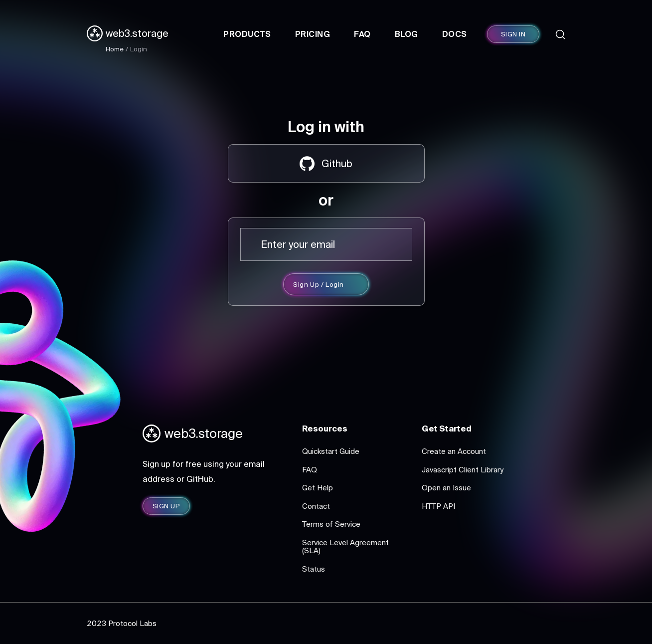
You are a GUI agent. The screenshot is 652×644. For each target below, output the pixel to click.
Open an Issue (446, 488)
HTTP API (438, 506)
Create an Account (454, 451)
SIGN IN (513, 34)
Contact (316, 506)
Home (115, 49)
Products (247, 34)
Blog (407, 34)
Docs (455, 34)
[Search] (560, 34)
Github (326, 164)
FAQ (362, 34)
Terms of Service (331, 524)
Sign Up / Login (319, 285)
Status (314, 569)
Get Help (318, 488)
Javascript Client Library (463, 470)
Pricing (313, 34)
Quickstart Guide (331, 451)
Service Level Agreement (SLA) (345, 547)
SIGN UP (166, 506)
